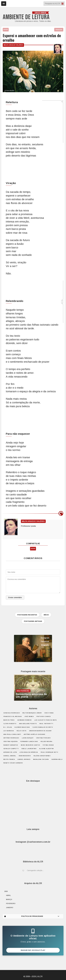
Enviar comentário (15, 597)
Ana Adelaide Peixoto (28, 724)
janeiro (10, 908)
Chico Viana (49, 713)
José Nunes (29, 716)
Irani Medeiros (25, 756)
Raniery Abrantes (11, 745)
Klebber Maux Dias (22, 727)
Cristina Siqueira (11, 741)
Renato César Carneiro (13, 763)
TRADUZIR (59, 30)
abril (8, 895)
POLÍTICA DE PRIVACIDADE (32, 916)
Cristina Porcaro (43, 738)
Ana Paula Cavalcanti (12, 734)
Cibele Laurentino (29, 749)
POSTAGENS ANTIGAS (33, 621)
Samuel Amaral (10, 756)
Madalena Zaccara (41, 759)
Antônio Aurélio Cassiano (34, 734)
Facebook (45, 641)
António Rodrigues (11, 738)
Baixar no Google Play (33, 950)
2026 (6, 891)
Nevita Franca (9, 759)
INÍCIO (46, 615)
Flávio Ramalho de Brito (43, 727)
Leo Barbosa (9, 731)
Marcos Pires (9, 720)
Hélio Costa (21, 731)
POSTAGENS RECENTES (27, 615)
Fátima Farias (48, 745)
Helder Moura (46, 741)
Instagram (45, 638)
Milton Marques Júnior (32, 713)
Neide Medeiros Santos (30, 745)
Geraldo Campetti (11, 749)
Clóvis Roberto (10, 724)
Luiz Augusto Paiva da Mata (46, 720)
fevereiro (11, 903)
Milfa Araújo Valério (13, 45)
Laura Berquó (28, 738)
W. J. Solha (8, 727)
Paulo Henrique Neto (49, 752)
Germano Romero (24, 720)
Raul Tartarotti (46, 724)
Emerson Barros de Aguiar (40, 731)
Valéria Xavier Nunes (42, 756)
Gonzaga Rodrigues (12, 713)
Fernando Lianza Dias (29, 741)
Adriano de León (10, 752)
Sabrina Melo (57, 759)
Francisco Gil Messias (13, 716)
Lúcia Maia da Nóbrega (29, 752)
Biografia (45, 645)
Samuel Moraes (24, 759)
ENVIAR (6, 30)
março (9, 899)
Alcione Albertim (46, 749)
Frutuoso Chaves (44, 716)
